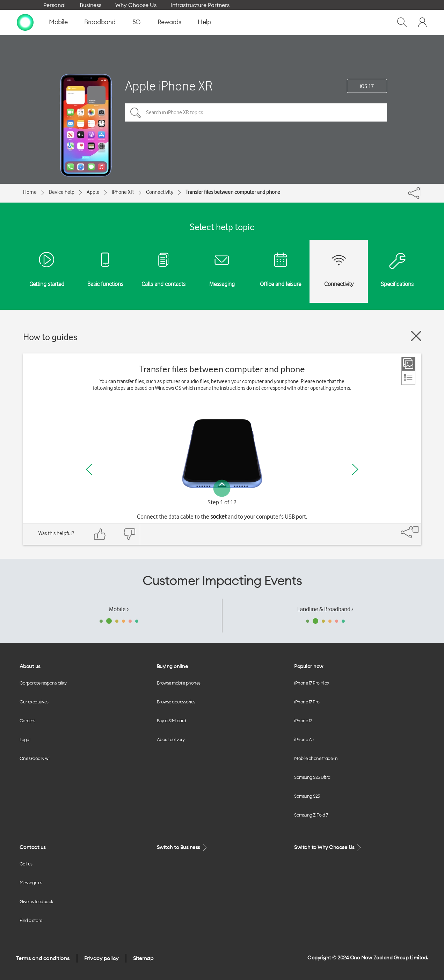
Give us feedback (37, 901)
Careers (27, 721)
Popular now (309, 666)
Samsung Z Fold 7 (311, 815)
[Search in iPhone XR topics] (256, 112)
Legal (25, 739)
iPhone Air (304, 739)
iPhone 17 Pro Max (312, 683)
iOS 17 (367, 86)
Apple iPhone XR (169, 86)
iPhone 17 (303, 721)
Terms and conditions (43, 958)
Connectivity (160, 192)
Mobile (58, 22)
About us (30, 666)
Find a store (31, 920)
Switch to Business (183, 847)
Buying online (173, 666)
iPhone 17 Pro (307, 702)
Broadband (100, 22)
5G (137, 22)
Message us (31, 883)
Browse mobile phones (179, 683)
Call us (26, 864)
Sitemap (143, 958)
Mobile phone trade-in (316, 758)
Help (204, 22)
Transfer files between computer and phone (233, 192)
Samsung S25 (307, 796)
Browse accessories (176, 702)
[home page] (25, 22)
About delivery (171, 739)
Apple (93, 192)
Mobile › (119, 609)
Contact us (33, 847)
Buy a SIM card (172, 721)
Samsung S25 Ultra (312, 777)
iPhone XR (123, 192)
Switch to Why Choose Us (328, 847)
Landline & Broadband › (325, 609)
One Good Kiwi (35, 758)
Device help (62, 192)
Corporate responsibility (43, 683)
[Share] (421, 191)
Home (30, 192)
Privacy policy (101, 958)
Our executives (34, 702)
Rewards (169, 22)
